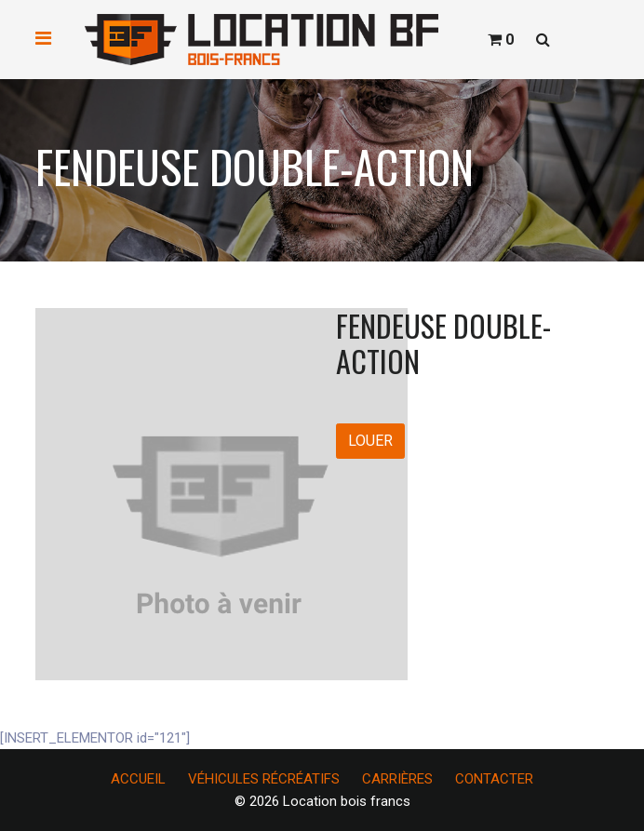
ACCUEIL (138, 779)
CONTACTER (494, 779)
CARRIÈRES (397, 779)
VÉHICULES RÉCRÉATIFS (264, 779)
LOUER (370, 441)
